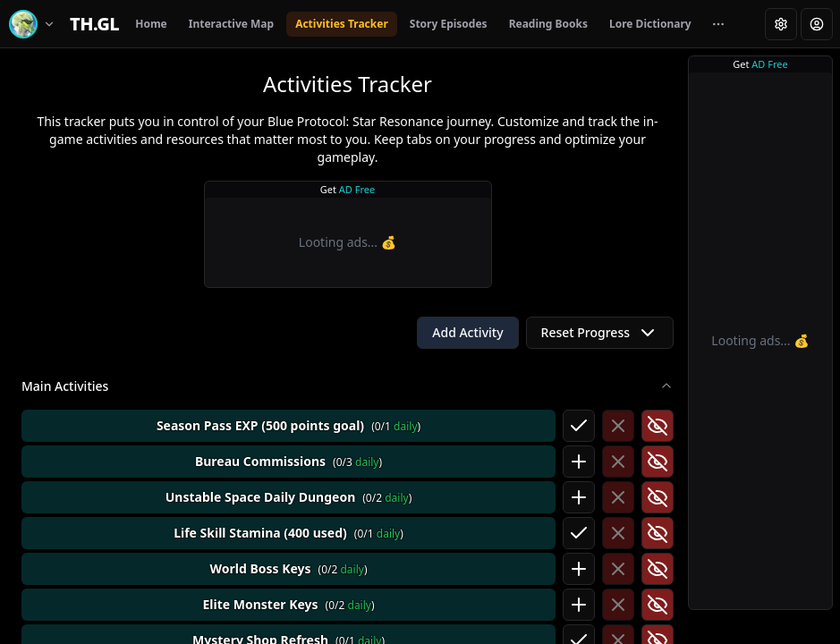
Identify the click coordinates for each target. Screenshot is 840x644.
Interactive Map (231, 24)
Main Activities (348, 386)
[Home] (94, 24)
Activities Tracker (342, 24)
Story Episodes (449, 24)
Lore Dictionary (650, 24)
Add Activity (467, 332)
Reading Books (548, 24)
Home (151, 24)
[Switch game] (35, 24)
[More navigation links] (718, 24)
